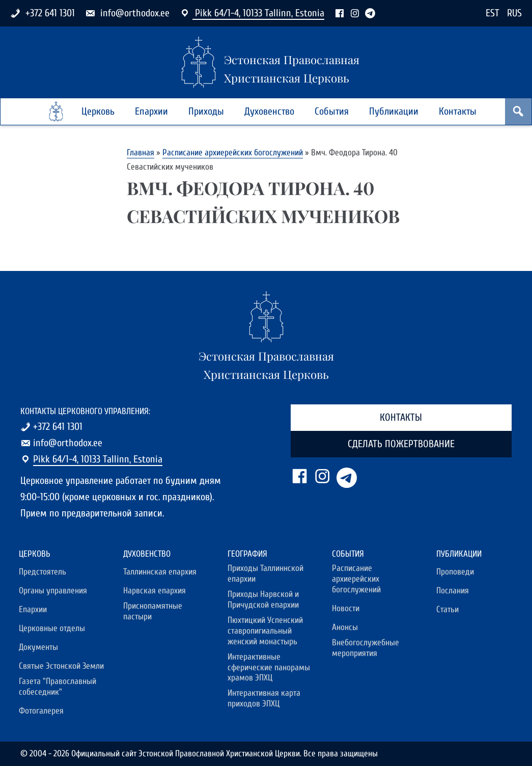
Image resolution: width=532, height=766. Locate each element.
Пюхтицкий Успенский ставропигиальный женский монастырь (265, 631)
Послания (453, 591)
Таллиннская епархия (160, 572)
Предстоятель (43, 572)
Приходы (206, 111)
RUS (514, 13)
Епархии (151, 111)
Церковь (98, 111)
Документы (38, 647)
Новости (346, 609)
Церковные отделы (52, 628)
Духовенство (269, 111)
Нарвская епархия (155, 591)
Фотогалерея (41, 711)
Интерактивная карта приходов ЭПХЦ (264, 699)
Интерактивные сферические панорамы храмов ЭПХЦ (269, 668)
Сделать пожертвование (401, 444)
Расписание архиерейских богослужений (233, 153)
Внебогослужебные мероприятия (366, 648)
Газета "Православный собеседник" (58, 687)
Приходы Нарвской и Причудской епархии (263, 600)
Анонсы (345, 627)
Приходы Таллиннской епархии (265, 574)
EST (493, 13)
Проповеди (455, 572)
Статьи (447, 610)
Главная (141, 153)
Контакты (458, 111)
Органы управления (53, 591)
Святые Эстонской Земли (61, 666)
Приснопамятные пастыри (153, 611)
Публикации (394, 111)
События (332, 111)
